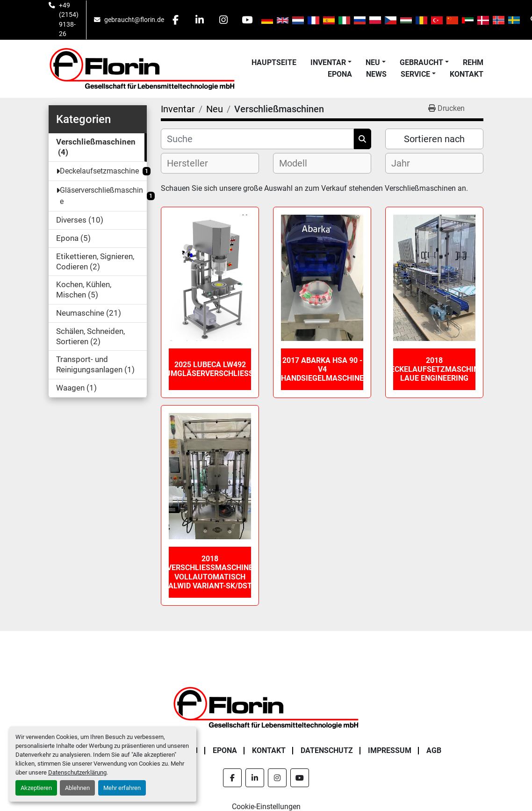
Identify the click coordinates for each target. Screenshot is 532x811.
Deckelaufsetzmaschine (99, 171)
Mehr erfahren (122, 788)
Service (415, 74)
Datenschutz (327, 750)
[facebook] (176, 20)
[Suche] (257, 139)
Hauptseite (274, 62)
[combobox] (210, 163)
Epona (340, 74)
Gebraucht (421, 62)
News (376, 74)
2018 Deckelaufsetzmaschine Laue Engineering (434, 369)
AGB (434, 750)
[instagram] (223, 20)
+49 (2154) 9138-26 (69, 19)
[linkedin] (200, 20)
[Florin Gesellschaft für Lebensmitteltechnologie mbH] (266, 707)
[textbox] (195, 163)
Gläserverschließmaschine (101, 196)
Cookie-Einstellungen (266, 807)
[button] (331, 63)
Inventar (328, 62)
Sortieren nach (434, 139)
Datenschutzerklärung (77, 772)
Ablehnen (77, 788)
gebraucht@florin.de (134, 20)
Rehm (473, 62)
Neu (373, 62)
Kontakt (467, 74)
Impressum (390, 750)
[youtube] (247, 20)
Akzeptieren (36, 788)
